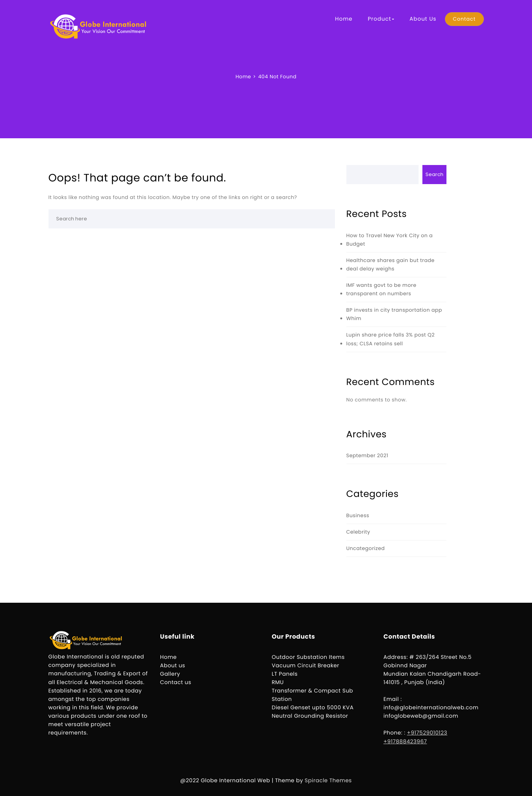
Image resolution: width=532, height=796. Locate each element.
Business (358, 515)
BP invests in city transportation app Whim (394, 314)
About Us (423, 19)
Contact (464, 19)
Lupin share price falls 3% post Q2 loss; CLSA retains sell (391, 339)
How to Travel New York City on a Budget (390, 240)
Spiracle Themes (328, 780)
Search (434, 174)
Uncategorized (366, 548)
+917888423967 (405, 741)
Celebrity (358, 532)
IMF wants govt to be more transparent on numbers (382, 289)
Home (344, 19)
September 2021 (367, 455)
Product (381, 19)
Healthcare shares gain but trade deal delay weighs (391, 265)
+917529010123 (427, 733)
